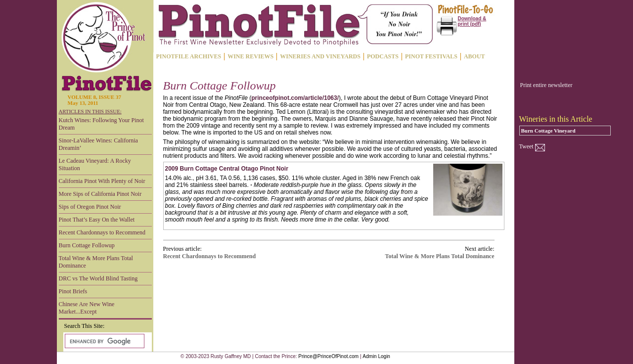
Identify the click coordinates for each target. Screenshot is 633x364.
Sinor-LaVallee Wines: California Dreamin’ (98, 144)
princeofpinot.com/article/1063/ (295, 98)
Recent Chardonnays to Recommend (102, 232)
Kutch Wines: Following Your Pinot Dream (101, 124)
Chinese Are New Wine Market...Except (87, 308)
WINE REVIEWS (250, 56)
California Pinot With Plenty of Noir (102, 181)
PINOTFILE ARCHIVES (189, 56)
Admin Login (376, 356)
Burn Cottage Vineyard (548, 131)
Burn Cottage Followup (87, 245)
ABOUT (475, 56)
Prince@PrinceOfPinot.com (328, 356)
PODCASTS (383, 56)
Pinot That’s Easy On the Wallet (97, 220)
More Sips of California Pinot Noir (100, 194)
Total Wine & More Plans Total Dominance (96, 262)
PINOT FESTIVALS (431, 56)
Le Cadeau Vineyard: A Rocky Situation (95, 164)
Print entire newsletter (546, 85)
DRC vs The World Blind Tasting (98, 278)
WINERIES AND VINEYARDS (320, 56)
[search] (104, 341)
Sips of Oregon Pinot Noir (90, 207)
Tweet (526, 146)
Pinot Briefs (73, 291)
